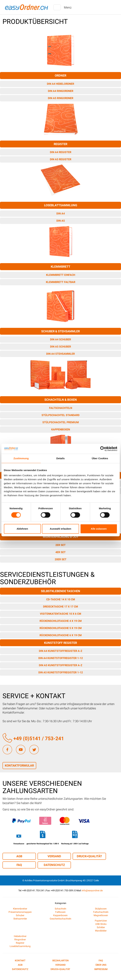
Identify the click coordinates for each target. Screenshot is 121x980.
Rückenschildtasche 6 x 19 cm (61, 635)
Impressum (101, 969)
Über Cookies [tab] (100, 458)
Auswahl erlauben (60, 529)
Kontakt (20, 960)
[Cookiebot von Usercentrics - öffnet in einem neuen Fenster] (103, 449)
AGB (19, 856)
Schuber (20, 915)
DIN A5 (61, 221)
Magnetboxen (101, 915)
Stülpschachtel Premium (61, 422)
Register (60, 144)
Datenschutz (54, 865)
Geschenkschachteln (60, 919)
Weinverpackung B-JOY (61, 537)
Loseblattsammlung (61, 205)
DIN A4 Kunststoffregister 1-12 (61, 658)
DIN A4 (61, 214)
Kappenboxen (61, 429)
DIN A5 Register (61, 159)
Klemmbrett (60, 267)
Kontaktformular (19, 765)
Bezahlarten (60, 960)
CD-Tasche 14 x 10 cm (61, 599)
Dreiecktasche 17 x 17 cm (60, 607)
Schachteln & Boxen (61, 400)
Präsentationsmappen (20, 912)
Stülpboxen (101, 909)
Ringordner (20, 939)
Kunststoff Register (60, 643)
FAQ (19, 865)
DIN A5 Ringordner (61, 98)
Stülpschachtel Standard (60, 415)
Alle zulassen (99, 529)
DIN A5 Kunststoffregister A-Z (61, 665)
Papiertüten (101, 921)
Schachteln (60, 909)
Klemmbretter (20, 909)
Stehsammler (20, 919)
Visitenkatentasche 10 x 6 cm (60, 614)
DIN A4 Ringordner (61, 91)
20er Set (61, 559)
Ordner (60, 75)
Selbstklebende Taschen (60, 591)
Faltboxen (60, 912)
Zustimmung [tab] (21, 458)
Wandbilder (101, 931)
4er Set (60, 552)
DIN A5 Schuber (60, 347)
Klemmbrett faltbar (61, 282)
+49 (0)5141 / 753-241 (33, 738)
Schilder (101, 927)
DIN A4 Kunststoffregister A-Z (61, 651)
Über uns (101, 965)
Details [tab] (61, 458)
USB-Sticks (101, 924)
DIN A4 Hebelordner (60, 84)
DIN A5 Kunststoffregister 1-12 (61, 672)
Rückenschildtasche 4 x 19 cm (61, 621)
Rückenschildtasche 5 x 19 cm (61, 628)
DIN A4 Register (61, 152)
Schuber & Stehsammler (60, 331)
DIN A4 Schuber (60, 339)
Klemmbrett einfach (61, 275)
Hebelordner (20, 936)
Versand (54, 856)
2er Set (60, 545)
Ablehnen (22, 529)
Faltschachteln (61, 408)
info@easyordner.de (92, 890)
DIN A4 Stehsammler (60, 354)
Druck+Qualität (89, 856)
